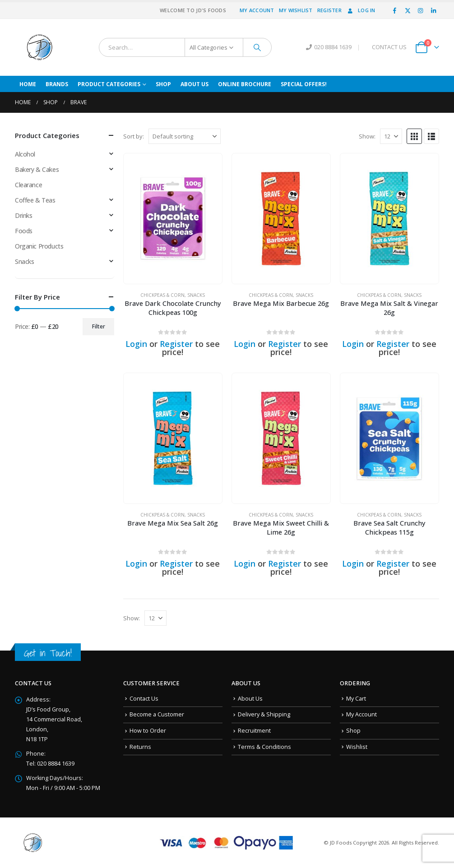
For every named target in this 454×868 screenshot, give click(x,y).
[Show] (391, 136)
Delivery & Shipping (264, 714)
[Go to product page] (173, 219)
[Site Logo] (40, 47)
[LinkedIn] (433, 10)
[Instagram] (421, 10)
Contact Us (144, 699)
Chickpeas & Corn (162, 295)
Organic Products (39, 246)
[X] (408, 10)
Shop (163, 84)
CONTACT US (389, 47)
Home (28, 84)
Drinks (23, 215)
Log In (361, 10)
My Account (257, 10)
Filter (99, 326)
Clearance (28, 185)
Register (329, 10)
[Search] (257, 47)
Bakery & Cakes (37, 169)
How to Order (148, 731)
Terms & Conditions (264, 747)
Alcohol (25, 154)
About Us (195, 84)
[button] (414, 136)
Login (136, 344)
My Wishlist (296, 10)
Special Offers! (304, 84)
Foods (24, 231)
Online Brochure (245, 84)
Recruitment (254, 731)
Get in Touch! (48, 653)
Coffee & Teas (35, 200)
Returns (140, 747)
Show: (367, 136)
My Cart (356, 699)
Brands (57, 84)
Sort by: (134, 136)
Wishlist (357, 747)
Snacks (196, 295)
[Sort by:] (185, 136)
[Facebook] (395, 10)
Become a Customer (157, 714)
